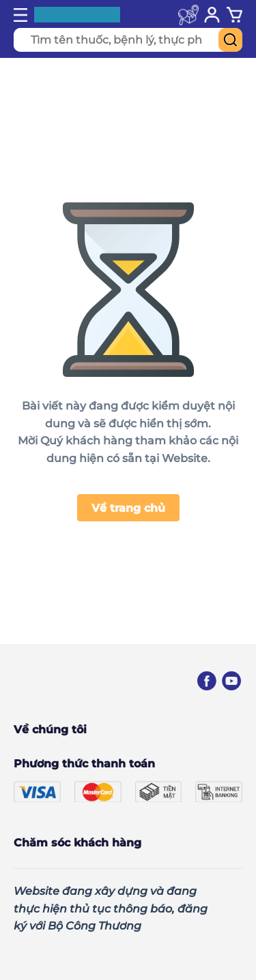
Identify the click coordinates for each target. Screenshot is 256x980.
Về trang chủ (128, 508)
